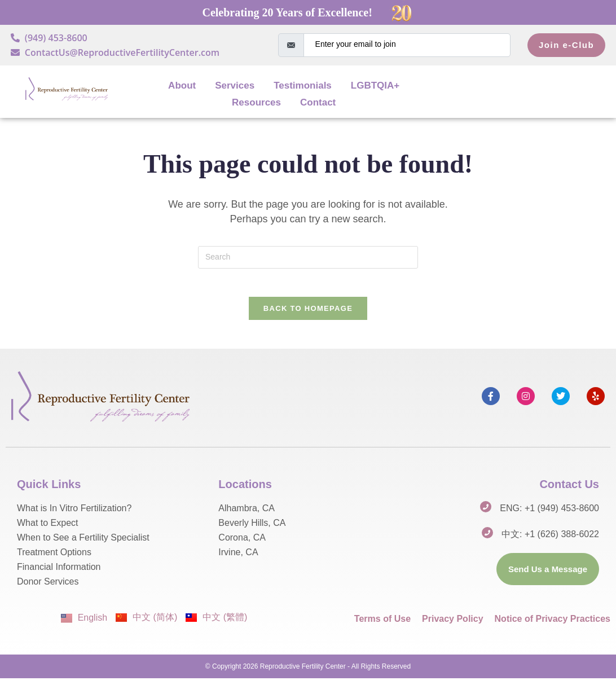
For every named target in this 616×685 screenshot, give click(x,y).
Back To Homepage (308, 315)
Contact (318, 102)
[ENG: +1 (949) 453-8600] (486, 513)
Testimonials (303, 85)
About (182, 85)
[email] (407, 45)
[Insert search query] (308, 257)
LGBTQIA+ (375, 85)
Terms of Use (382, 625)
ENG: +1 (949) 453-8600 (549, 515)
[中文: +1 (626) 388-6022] (487, 539)
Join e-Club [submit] (566, 45)
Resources (256, 102)
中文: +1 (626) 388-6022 (550, 541)
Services (235, 85)
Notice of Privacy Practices (553, 625)
